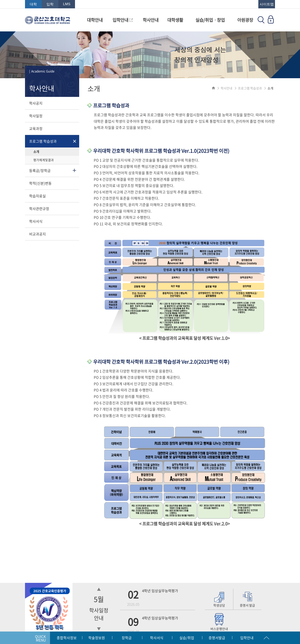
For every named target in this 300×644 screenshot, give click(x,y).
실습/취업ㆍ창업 (210, 20)
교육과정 (36, 128)
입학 (50, 4)
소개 (36, 152)
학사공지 (36, 103)
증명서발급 (217, 638)
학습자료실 (37, 196)
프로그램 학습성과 (43, 141)
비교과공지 (37, 234)
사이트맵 (267, 4)
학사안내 (151, 20)
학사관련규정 (39, 209)
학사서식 (36, 221)
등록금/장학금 (40, 170)
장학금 (127, 638)
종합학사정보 (67, 638)
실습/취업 (187, 638)
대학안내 (95, 20)
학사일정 (36, 116)
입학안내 (123, 20)
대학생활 (175, 20)
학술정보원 (97, 638)
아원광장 (245, 20)
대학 (33, 4)
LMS (67, 4)
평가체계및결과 (44, 160)
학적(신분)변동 (40, 183)
